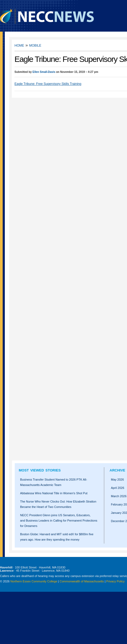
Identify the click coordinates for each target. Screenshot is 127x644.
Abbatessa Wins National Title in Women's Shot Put (54, 493)
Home (19, 45)
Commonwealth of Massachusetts (82, 581)
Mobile (35, 45)
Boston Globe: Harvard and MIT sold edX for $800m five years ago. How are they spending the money (57, 537)
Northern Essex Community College (34, 581)
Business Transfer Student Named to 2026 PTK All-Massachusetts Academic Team (54, 482)
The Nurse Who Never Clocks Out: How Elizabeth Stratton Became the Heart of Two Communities (58, 504)
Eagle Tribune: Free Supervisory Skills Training (48, 84)
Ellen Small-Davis (44, 72)
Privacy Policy (115, 581)
